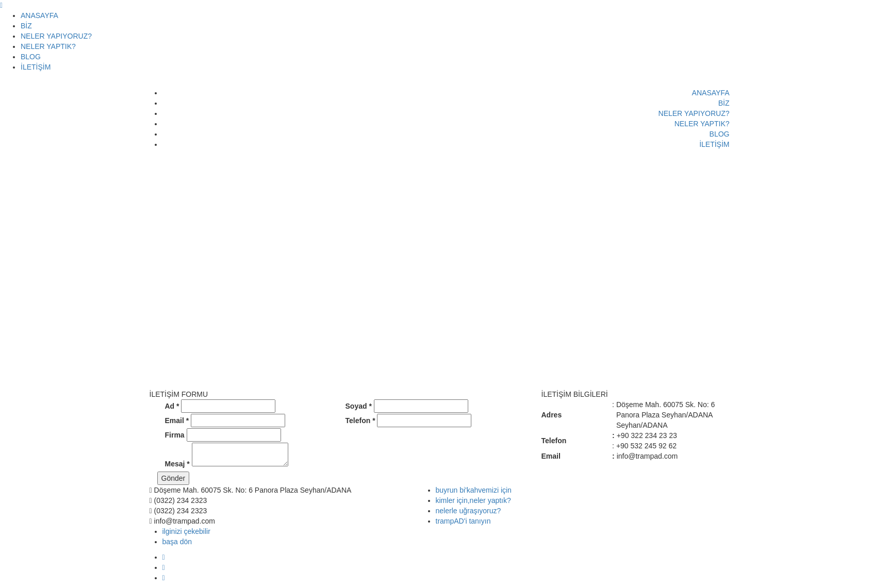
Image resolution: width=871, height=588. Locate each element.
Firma (175, 435)
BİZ (26, 26)
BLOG (31, 57)
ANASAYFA (39, 15)
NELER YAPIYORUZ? (56, 36)
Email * (177, 421)
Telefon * (360, 421)
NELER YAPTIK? (48, 46)
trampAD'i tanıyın (463, 521)
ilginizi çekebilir (186, 531)
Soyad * (359, 406)
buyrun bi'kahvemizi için (474, 490)
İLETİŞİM (36, 67)
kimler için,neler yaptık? (473, 500)
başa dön (177, 542)
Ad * (172, 406)
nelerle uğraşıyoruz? (469, 511)
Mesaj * (177, 464)
